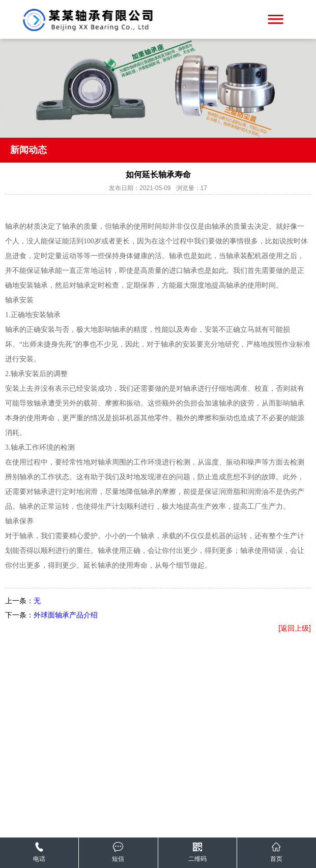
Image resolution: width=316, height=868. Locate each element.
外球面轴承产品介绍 (66, 615)
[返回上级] (295, 628)
